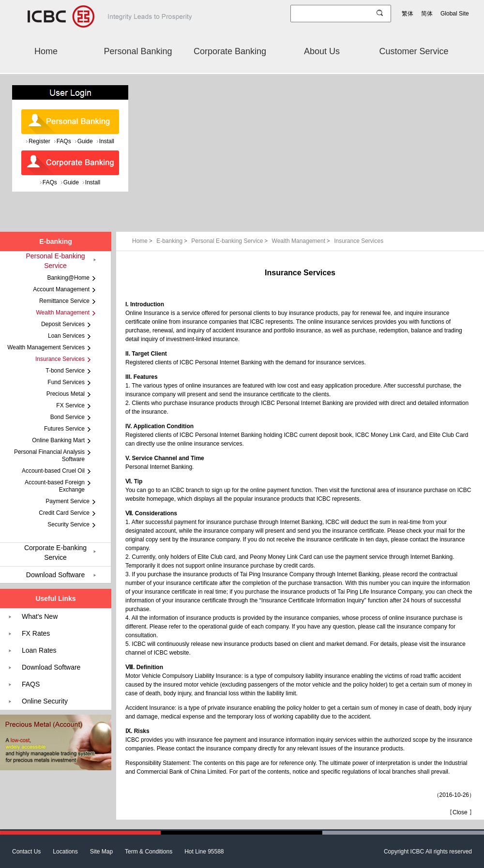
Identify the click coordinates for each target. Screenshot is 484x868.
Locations (65, 852)
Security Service (68, 524)
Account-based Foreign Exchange (55, 486)
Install (107, 141)
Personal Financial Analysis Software (49, 456)
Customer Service (414, 51)
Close (460, 812)
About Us (322, 51)
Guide (85, 141)
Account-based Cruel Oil (53, 471)
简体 (427, 14)
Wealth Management (302, 241)
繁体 (408, 14)
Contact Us (26, 852)
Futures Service (64, 429)
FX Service (70, 405)
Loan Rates (39, 650)
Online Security (45, 701)
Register (39, 141)
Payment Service (68, 501)
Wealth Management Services (46, 347)
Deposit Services (63, 324)
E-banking (173, 241)
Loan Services (66, 336)
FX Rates (36, 633)
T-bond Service (65, 371)
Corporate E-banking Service (55, 553)
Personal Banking (138, 51)
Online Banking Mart (58, 440)
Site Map (101, 852)
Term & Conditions (149, 852)
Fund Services (66, 382)
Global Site (455, 14)
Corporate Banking (230, 51)
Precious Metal (66, 394)
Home (46, 51)
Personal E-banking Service (230, 241)
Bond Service (68, 417)
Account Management (61, 289)
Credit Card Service (64, 513)
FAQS (31, 684)
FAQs (64, 141)
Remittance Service (64, 301)
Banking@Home (68, 278)
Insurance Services (359, 241)
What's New (40, 616)
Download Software (55, 575)
